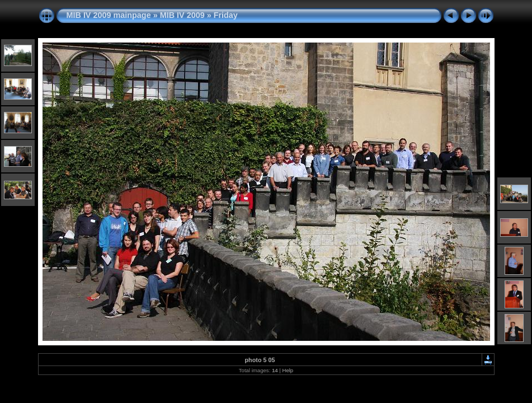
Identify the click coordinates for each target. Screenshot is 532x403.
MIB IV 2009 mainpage (109, 15)
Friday (226, 15)
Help (288, 370)
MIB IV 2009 (182, 15)
